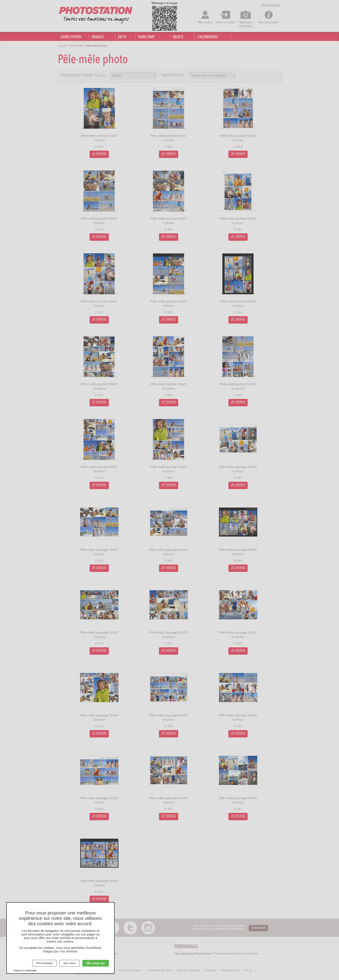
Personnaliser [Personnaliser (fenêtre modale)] (44, 963)
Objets (178, 37)
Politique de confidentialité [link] (25, 971)
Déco (122, 37)
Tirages (98, 37)
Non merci (70, 963)
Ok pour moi (96, 963)
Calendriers (208, 37)
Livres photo (71, 37)
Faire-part (146, 37)
